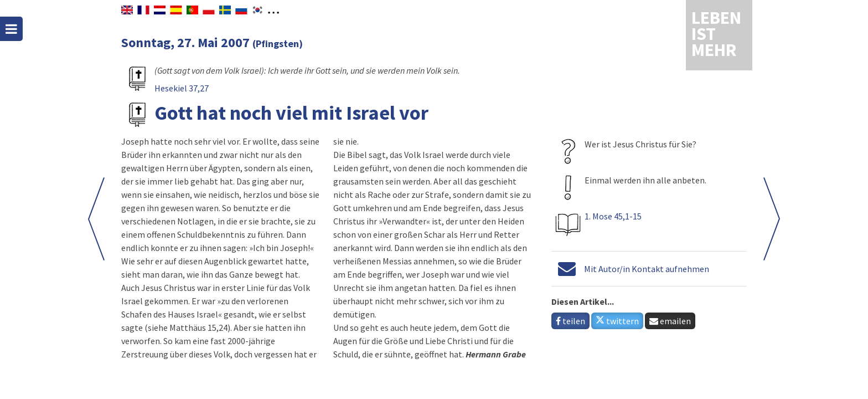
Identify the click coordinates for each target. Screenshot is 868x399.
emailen (670, 321)
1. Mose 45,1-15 (613, 216)
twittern (617, 321)
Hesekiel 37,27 (182, 88)
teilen (570, 321)
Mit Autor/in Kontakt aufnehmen (647, 269)
